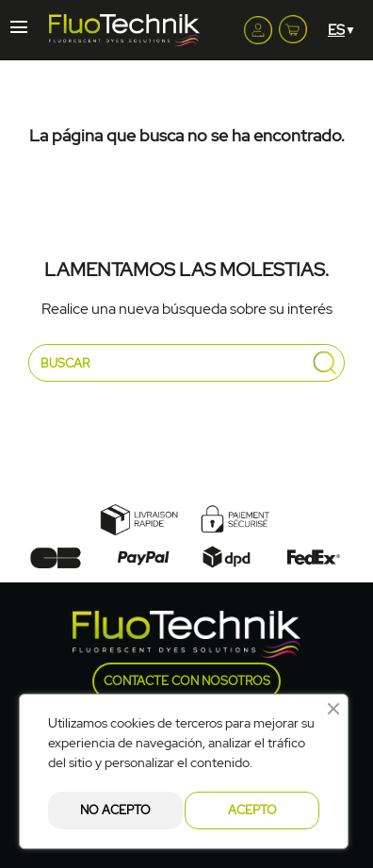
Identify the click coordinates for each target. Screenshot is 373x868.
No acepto (115, 810)
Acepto (252, 810)
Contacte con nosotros (187, 681)
